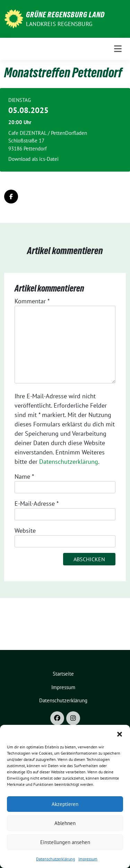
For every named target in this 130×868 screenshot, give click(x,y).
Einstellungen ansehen (65, 842)
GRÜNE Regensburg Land (65, 15)
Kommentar (32, 301)
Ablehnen (65, 823)
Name (24, 476)
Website (25, 531)
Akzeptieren (65, 804)
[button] (120, 734)
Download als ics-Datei (33, 159)
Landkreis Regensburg (59, 24)
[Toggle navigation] (118, 49)
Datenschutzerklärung (55, 859)
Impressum (88, 859)
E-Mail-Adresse (37, 504)
